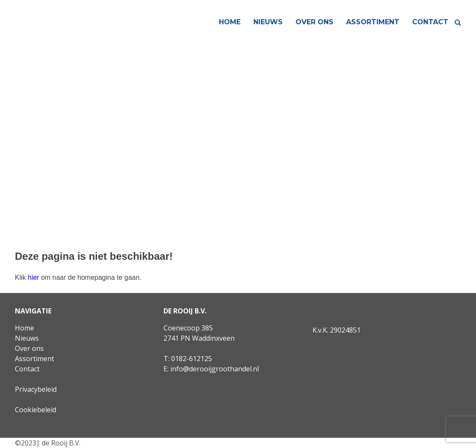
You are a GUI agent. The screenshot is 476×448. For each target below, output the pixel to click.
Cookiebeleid (36, 410)
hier (33, 277)
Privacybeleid (36, 389)
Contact (430, 22)
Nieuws (268, 22)
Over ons (314, 22)
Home (230, 22)
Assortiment (373, 22)
